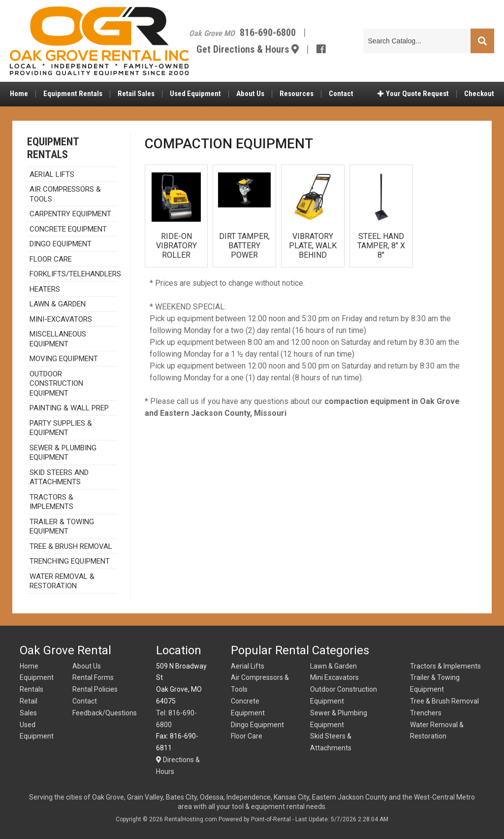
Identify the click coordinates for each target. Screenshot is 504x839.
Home (19, 96)
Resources (297, 96)
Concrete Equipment (68, 229)
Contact (341, 96)
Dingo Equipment (257, 725)
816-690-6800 (280, 34)
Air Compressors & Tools (65, 194)
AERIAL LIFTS (52, 174)
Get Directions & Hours (259, 50)
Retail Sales (136, 96)
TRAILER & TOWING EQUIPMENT (62, 527)
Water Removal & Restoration (62, 581)
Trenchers (426, 713)
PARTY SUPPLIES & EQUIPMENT (61, 428)
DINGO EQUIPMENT (61, 244)
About (250, 96)
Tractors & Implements (445, 666)
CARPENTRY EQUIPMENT (70, 214)
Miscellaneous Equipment (58, 339)
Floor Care (51, 259)
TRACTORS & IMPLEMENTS (51, 502)
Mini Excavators (334, 677)
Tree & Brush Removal (71, 546)
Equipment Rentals (73, 96)
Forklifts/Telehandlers (73, 274)
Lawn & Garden (58, 304)
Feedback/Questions (105, 713)
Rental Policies (95, 689)
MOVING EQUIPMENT (64, 359)
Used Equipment (195, 96)
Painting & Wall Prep (69, 408)
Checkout (479, 96)
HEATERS (45, 289)
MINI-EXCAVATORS (61, 319)
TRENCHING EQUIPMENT (70, 561)
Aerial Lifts (248, 666)
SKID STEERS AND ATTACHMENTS (59, 477)
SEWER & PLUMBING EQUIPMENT (63, 453)
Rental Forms (93, 677)
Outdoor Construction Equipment (56, 384)
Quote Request (413, 96)
